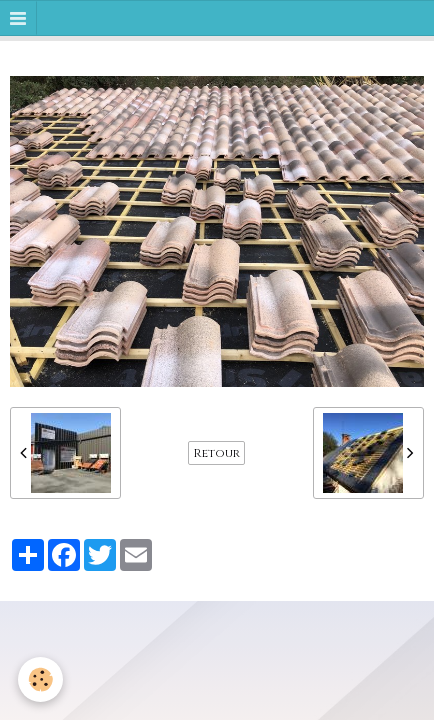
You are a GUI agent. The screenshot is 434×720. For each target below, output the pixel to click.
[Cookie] (40, 679)
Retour (216, 453)
